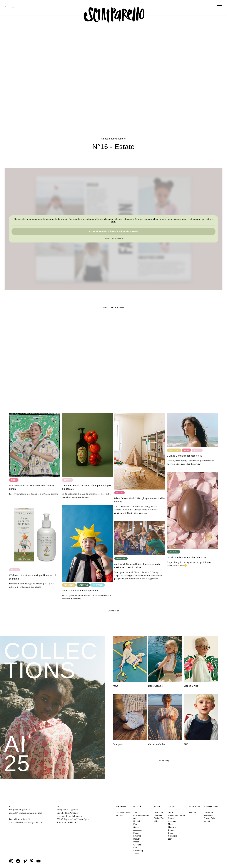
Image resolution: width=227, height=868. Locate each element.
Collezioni (158, 812)
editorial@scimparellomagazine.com (26, 822)
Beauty (137, 839)
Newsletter (209, 815)
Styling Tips (159, 818)
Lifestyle (137, 836)
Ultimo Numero (123, 812)
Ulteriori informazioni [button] (114, 239)
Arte (135, 818)
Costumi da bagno (142, 815)
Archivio (120, 815)
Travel (136, 854)
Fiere (136, 824)
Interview (194, 806)
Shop (171, 806)
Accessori (138, 830)
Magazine (121, 806)
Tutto (136, 812)
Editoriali (158, 815)
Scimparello (211, 806)
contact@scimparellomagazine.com (26, 813)
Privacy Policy (210, 818)
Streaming (138, 851)
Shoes (136, 827)
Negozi (137, 821)
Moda (136, 833)
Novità (137, 806)
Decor (136, 842)
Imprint (207, 821)
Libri (135, 848)
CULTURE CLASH (114, 107)
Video (156, 821)
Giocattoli (138, 845)
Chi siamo (208, 812)
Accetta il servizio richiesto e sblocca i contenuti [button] (114, 231)
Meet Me (192, 812)
